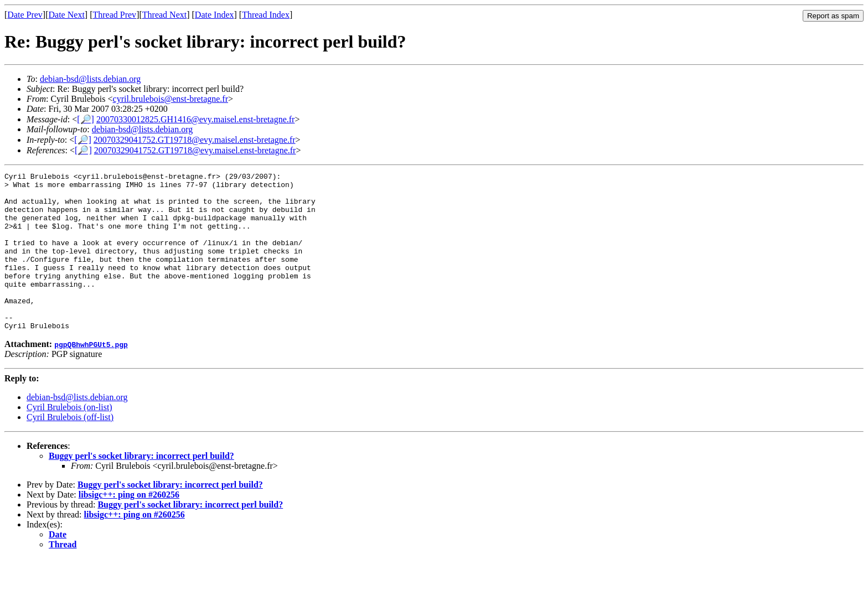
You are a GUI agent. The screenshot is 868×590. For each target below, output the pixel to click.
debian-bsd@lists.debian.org (90, 79)
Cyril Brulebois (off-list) (70, 449)
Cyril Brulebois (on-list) (69, 439)
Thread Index (266, 15)
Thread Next (164, 15)
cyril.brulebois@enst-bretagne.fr (170, 99)
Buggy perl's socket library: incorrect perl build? (141, 487)
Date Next (67, 15)
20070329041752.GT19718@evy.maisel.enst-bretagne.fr (195, 140)
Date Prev (25, 15)
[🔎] (86, 119)
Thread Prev (114, 15)
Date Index (215, 15)
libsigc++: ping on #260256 (129, 526)
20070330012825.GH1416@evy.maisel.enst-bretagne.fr (196, 119)
